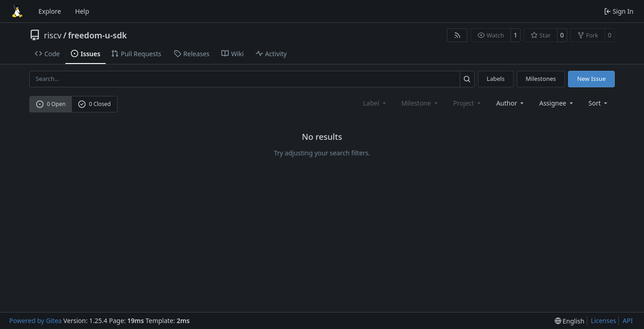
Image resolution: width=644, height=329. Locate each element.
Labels (496, 79)
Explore (50, 11)
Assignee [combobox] (557, 103)
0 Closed (95, 104)
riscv (53, 35)
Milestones (541, 79)
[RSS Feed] (457, 35)
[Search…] (467, 79)
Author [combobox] (511, 103)
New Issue (592, 79)
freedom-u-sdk (98, 35)
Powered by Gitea (35, 321)
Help (82, 11)
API (628, 321)
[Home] (17, 11)
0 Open (51, 104)
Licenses (604, 321)
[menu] (599, 103)
